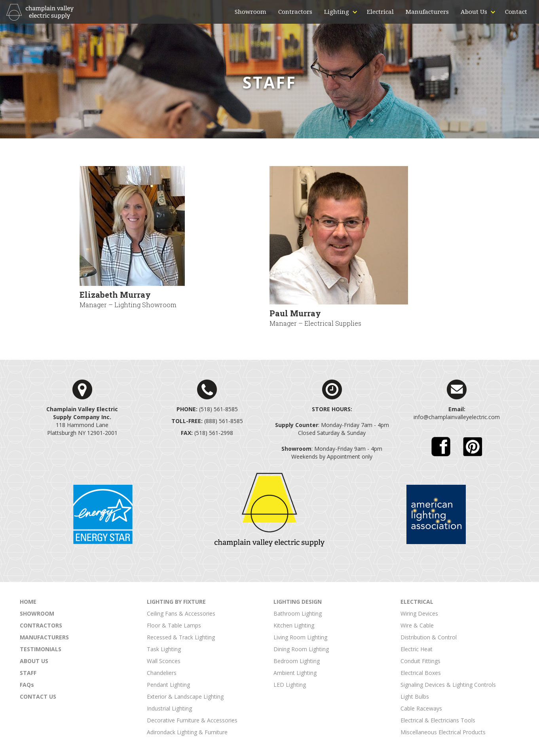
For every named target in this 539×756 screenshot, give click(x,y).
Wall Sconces (164, 661)
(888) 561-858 (206, 421)
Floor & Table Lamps (174, 625)
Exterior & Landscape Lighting (185, 696)
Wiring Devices (419, 613)
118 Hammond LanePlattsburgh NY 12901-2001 (82, 421)
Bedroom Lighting (297, 661)
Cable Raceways (421, 708)
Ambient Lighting (295, 673)
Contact (516, 12)
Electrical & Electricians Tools (438, 720)
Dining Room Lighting (301, 649)
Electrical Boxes (421, 673)
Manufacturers (427, 12)
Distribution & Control (429, 637)
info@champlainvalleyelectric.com (457, 417)
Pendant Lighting (168, 685)
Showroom (251, 12)
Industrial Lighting (169, 708)
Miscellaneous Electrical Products (443, 732)
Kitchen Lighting (294, 625)
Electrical (380, 12)
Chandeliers (162, 673)
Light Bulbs (415, 696)
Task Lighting (164, 649)
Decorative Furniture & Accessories (192, 720)
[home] (40, 12)
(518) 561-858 (206, 409)
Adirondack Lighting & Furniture (187, 732)
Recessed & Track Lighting (181, 637)
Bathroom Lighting (298, 613)
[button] (337, 12)
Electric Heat (417, 649)
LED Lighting (290, 685)
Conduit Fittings (420, 661)
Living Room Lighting (300, 637)
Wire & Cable (417, 625)
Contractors (295, 12)
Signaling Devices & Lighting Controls (448, 685)
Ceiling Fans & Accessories (181, 613)
